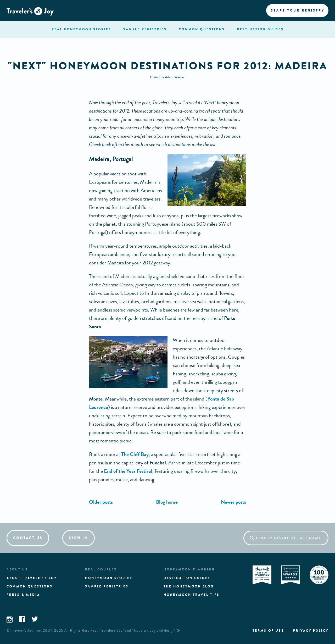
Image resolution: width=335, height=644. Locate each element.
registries (145, 29)
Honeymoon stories (109, 578)
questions (202, 29)
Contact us (28, 538)
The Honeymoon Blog (189, 586)
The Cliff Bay (135, 454)
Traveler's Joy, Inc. (26, 631)
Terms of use (268, 631)
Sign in (79, 538)
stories (81, 29)
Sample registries (107, 586)
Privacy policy (311, 631)
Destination (260, 29)
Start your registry (298, 10)
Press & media (23, 595)
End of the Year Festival (128, 471)
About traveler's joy (32, 578)
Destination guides (187, 578)
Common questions (30, 586)
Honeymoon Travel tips (192, 595)
